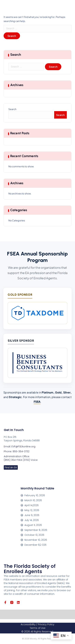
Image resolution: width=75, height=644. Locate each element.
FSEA (37, 402)
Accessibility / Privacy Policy (37, 624)
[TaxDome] (37, 313)
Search (12, 109)
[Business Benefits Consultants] (37, 363)
